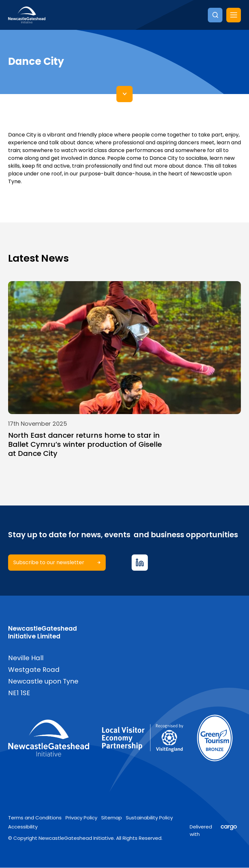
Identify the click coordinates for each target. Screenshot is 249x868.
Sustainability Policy (149, 818)
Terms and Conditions (35, 818)
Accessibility (23, 827)
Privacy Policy (81, 818)
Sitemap (112, 818)
